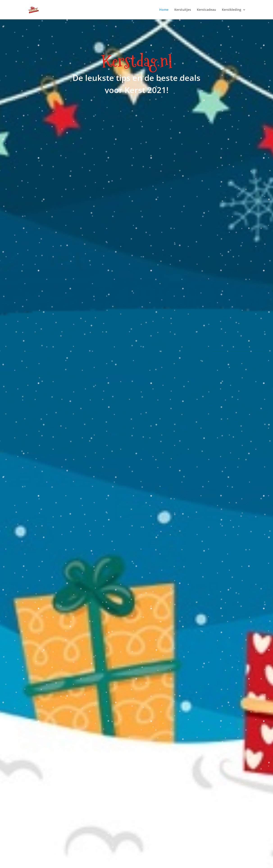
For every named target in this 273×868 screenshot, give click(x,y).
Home (164, 10)
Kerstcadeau (206, 10)
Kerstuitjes (183, 10)
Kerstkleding (232, 10)
